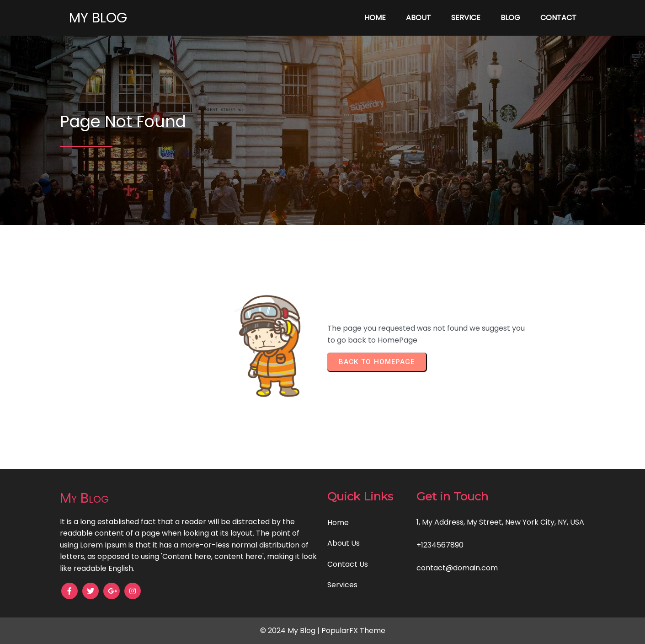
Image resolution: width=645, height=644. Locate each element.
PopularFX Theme (353, 631)
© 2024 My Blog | (291, 631)
